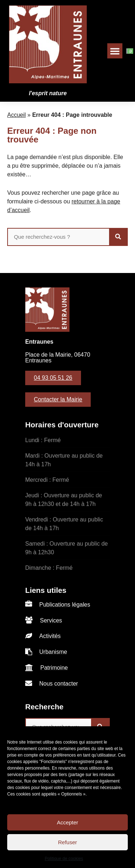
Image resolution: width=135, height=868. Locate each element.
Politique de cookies (64, 859)
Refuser (67, 842)
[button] (115, 51)
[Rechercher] (118, 237)
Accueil (17, 115)
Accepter (67, 822)
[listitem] (67, 605)
